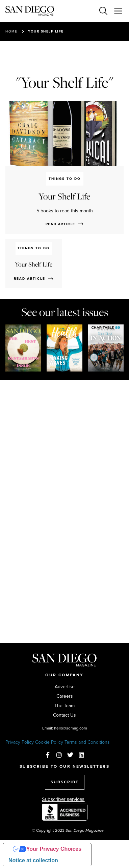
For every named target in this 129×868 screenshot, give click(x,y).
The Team (64, 706)
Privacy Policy (20, 742)
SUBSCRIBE (65, 782)
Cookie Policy (49, 742)
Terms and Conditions (87, 742)
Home (11, 31)
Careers (65, 696)
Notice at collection (33, 860)
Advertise (65, 687)
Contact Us (64, 715)
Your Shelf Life (46, 31)
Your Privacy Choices (54, 849)
